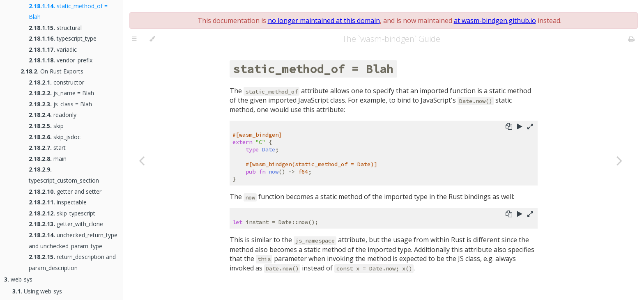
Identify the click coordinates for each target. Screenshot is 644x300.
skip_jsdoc (55, 137)
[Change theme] (152, 39)
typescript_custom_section (64, 175)
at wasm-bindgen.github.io (495, 21)
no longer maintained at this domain (324, 21)
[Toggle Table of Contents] (134, 39)
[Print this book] (631, 39)
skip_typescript (62, 213)
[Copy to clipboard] (509, 127)
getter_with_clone (66, 224)
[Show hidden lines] (530, 127)
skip (46, 126)
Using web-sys (37, 291)
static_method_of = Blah (68, 11)
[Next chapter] (619, 160)
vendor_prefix (61, 60)
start (47, 148)
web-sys (18, 279)
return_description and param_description (72, 262)
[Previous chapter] (142, 160)
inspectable (58, 202)
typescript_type (63, 38)
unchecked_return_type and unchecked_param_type (73, 240)
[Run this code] (520, 127)
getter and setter (65, 191)
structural (55, 28)
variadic (53, 49)
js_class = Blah (60, 104)
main (48, 159)
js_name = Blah (61, 93)
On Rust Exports (52, 71)
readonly (53, 115)
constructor (56, 82)
